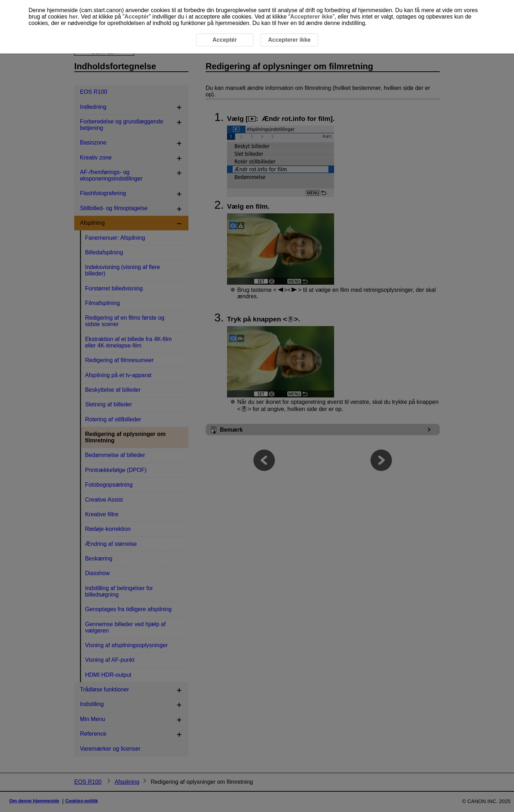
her (73, 17)
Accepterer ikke (311, 17)
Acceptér (137, 17)
